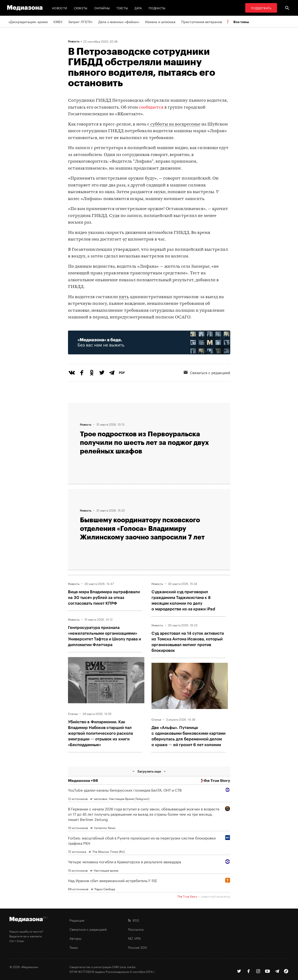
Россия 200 (138, 947)
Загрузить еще (149, 771)
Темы (74, 947)
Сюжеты (81, 8)
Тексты (122, 8)
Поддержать (261, 8)
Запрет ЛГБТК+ (80, 21)
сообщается (151, 108)
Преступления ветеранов (202, 21)
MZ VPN (134, 938)
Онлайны (102, 8)
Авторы (75, 938)
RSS (134, 920)
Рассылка (136, 929)
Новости (60, 8)
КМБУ (58, 21)
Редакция (77, 920)
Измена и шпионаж (160, 21)
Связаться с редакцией (207, 372)
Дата (138, 8)
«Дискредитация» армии (28, 21)
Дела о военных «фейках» (119, 21)
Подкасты (157, 8)
